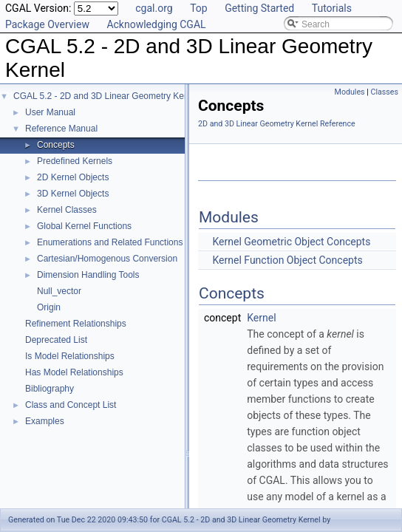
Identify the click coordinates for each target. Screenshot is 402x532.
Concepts (56, 145)
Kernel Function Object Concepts (287, 260)
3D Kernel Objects (73, 194)
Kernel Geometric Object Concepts (291, 242)
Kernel (261, 318)
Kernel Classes (67, 210)
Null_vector (59, 291)
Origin (49, 307)
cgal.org (154, 8)
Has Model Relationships (74, 372)
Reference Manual (61, 129)
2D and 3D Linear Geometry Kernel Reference (277, 124)
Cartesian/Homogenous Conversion (107, 259)
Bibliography (50, 389)
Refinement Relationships (76, 324)
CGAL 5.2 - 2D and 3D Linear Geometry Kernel (106, 96)
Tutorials (332, 8)
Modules (350, 92)
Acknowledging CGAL (156, 24)
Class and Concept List (71, 405)
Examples (45, 421)
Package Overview (47, 24)
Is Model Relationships (70, 356)
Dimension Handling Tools (88, 275)
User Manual (50, 112)
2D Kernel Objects (73, 177)
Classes (385, 92)
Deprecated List (56, 340)
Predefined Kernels (75, 161)
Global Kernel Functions (84, 226)
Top (199, 8)
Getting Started (259, 8)
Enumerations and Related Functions (110, 242)
